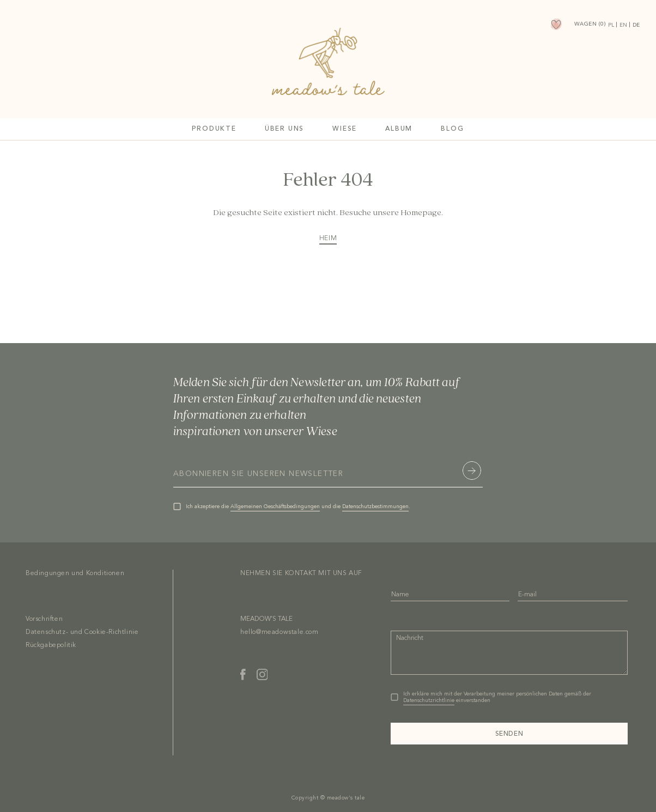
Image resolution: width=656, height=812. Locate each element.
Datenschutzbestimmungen (375, 506)
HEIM (328, 239)
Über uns (284, 129)
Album (399, 129)
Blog (452, 129)
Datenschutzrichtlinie (429, 700)
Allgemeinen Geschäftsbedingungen (275, 506)
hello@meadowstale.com (280, 632)
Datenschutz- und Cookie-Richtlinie (82, 632)
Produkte (214, 129)
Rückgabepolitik (51, 645)
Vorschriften (44, 619)
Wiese (345, 129)
